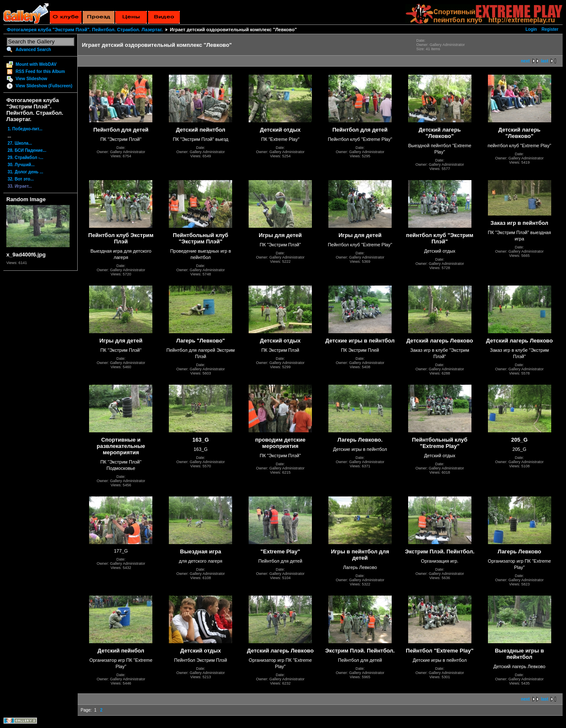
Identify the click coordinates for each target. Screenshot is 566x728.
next (525, 61)
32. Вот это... (21, 179)
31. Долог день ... (25, 172)
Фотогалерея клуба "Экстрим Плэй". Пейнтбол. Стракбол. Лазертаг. (85, 30)
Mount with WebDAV (36, 64)
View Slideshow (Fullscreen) (44, 86)
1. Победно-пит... (25, 129)
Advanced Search (33, 50)
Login (531, 29)
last (545, 61)
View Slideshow (31, 79)
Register (550, 29)
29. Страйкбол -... (25, 158)
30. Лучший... (21, 165)
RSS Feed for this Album (40, 71)
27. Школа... (20, 143)
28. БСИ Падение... (27, 150)
